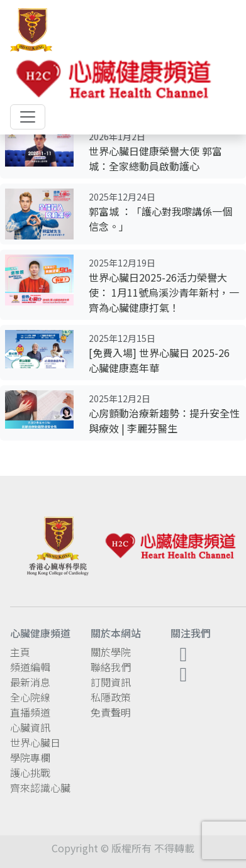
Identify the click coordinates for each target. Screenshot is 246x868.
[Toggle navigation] (28, 117)
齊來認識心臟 (40, 788)
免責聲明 (111, 712)
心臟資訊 (30, 727)
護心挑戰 (30, 772)
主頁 (20, 652)
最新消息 (30, 682)
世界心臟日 (35, 742)
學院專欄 (30, 757)
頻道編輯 (30, 667)
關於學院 (111, 652)
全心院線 (30, 697)
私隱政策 (111, 697)
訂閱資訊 (111, 682)
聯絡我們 (111, 667)
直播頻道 (30, 712)
